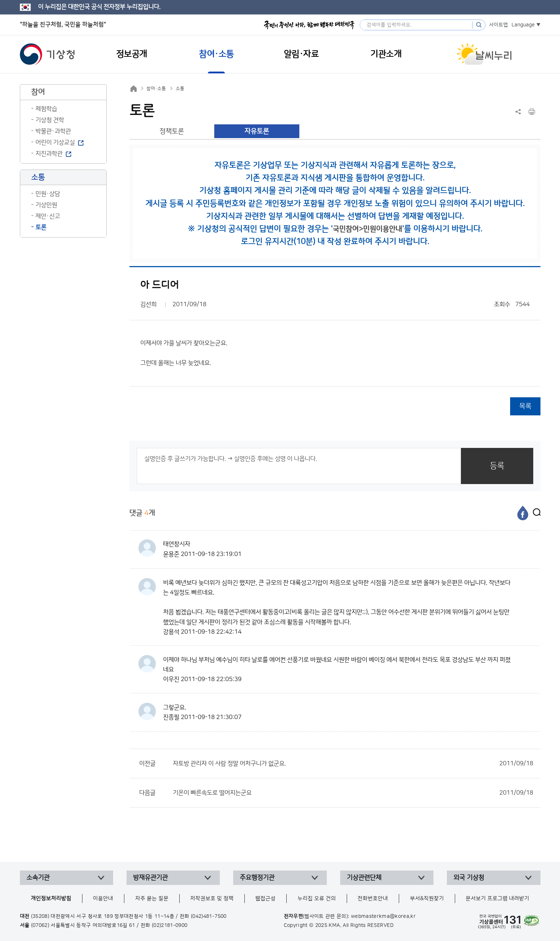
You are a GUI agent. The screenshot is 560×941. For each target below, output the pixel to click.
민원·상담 (48, 194)
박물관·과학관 (53, 131)
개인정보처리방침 (51, 899)
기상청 (47, 54)
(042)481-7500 (209, 916)
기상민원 (46, 205)
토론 (41, 227)
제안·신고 (48, 216)
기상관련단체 (364, 878)
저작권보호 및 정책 (212, 899)
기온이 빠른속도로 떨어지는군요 (353, 793)
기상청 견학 (50, 120)
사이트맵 (499, 25)
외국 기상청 (469, 878)
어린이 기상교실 (55, 142)
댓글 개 (142, 513)
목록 (525, 406)
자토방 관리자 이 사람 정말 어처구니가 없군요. (353, 764)
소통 (180, 89)
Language (523, 25)
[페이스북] (523, 513)
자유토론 (257, 131)
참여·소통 (156, 89)
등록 (497, 466)
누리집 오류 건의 (317, 899)
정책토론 (172, 131)
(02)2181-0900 (170, 925)
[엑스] (535, 513)
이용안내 (103, 899)
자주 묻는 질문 (152, 899)
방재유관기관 (150, 878)
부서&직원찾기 (427, 899)
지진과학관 (49, 154)
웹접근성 (265, 899)
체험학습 (46, 109)
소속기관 (38, 878)
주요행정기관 (257, 878)
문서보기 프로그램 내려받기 (497, 899)
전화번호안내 (373, 899)
